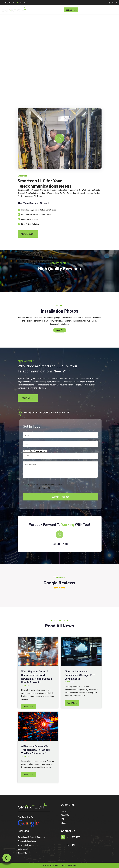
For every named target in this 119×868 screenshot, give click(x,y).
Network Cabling (24, 845)
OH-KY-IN (22, 3)
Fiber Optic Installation (27, 841)
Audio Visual (23, 849)
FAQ (63, 819)
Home (64, 811)
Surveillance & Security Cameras (31, 837)
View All (60, 330)
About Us (65, 815)
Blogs (63, 823)
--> (58, 138)
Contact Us (22, 853)
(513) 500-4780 (10, 3)
